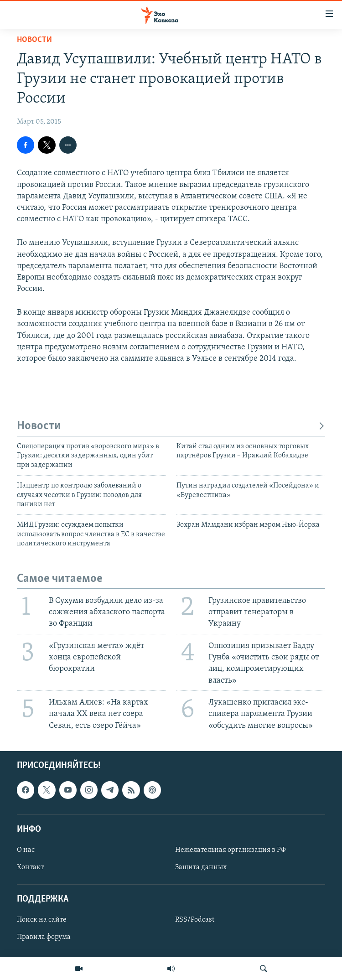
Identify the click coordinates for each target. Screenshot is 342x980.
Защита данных (201, 867)
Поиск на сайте (42, 920)
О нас (26, 850)
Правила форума (44, 937)
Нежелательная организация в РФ (231, 850)
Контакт (30, 867)
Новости (34, 40)
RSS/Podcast (195, 920)
